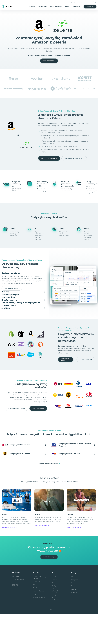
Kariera (54, 610)
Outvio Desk (38, 612)
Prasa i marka (57, 613)
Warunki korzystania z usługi (56, 623)
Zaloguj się (72, 2)
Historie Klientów (56, 7)
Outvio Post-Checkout (39, 608)
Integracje (77, 7)
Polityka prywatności (56, 617)
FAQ (94, 2)
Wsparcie (74, 622)
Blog (73, 607)
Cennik (68, 7)
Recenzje (74, 619)
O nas (54, 607)
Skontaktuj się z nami (84, 2)
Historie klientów (39, 621)
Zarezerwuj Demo (39, 627)
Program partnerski (55, 629)
